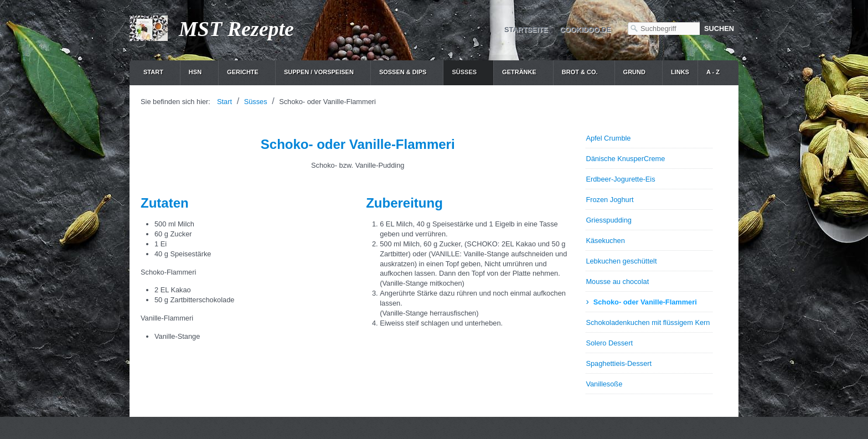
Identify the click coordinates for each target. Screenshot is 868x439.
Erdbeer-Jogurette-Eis (620, 179)
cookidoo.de (586, 30)
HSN (195, 72)
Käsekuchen (605, 241)
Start (153, 72)
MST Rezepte (236, 29)
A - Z (713, 72)
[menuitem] (157, 73)
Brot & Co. (580, 72)
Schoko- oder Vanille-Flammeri (645, 302)
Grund (634, 72)
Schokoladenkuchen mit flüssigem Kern (648, 322)
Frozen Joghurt (609, 200)
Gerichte (243, 72)
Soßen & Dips (403, 72)
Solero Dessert (609, 343)
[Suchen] (719, 29)
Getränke (519, 72)
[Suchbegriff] (664, 29)
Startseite (526, 30)
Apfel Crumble (608, 138)
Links (680, 72)
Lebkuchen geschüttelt (621, 261)
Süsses (464, 72)
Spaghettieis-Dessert (619, 363)
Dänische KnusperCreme (625, 159)
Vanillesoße (604, 384)
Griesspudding (609, 220)
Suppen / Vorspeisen (319, 72)
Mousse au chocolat (617, 282)
